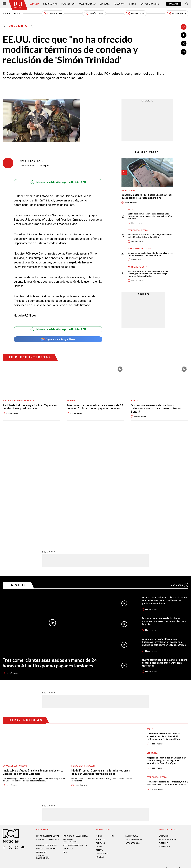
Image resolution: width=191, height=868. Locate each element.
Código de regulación (47, 738)
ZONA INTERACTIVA (167, 733)
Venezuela (152, 646)
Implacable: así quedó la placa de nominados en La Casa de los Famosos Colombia (33, 665)
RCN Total (101, 733)
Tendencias (119, 4)
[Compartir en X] (184, 43)
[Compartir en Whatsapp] (184, 52)
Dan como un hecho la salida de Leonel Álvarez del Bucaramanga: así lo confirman (150, 254)
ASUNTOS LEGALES (134, 733)
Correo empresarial (46, 742)
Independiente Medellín (83, 659)
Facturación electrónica (75, 729)
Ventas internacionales (75, 738)
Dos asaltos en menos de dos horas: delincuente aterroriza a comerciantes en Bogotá (156, 409)
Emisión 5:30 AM (53, 13)
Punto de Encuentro (150, 4)
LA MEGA (100, 750)
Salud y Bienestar (87, 4)
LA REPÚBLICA (132, 729)
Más (180, 478)
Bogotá (135, 400)
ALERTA (99, 743)
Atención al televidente (48, 733)
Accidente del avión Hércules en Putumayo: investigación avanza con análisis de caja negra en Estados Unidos (149, 274)
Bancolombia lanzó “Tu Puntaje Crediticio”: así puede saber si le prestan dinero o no (147, 196)
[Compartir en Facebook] (184, 35)
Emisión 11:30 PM (177, 13)
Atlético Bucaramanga (140, 248)
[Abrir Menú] (4, 4)
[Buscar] (187, 4)
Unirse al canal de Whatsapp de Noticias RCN (58, 182)
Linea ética (68, 742)
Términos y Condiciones (138, 763)
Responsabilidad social (48, 729)
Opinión (132, 4)
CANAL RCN (174, 4)
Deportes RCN (68, 4)
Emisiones (11, 13)
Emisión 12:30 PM (94, 13)
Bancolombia (128, 190)
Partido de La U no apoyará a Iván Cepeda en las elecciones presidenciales (30, 407)
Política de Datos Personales (89, 763)
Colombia (34, 4)
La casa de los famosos (15, 659)
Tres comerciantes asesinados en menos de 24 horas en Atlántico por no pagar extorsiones (95, 407)
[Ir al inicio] (18, 5)
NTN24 (99, 729)
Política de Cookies (114, 763)
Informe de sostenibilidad (70, 734)
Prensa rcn (42, 745)
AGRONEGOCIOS (133, 736)
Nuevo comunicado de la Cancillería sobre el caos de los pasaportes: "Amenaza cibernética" (165, 556)
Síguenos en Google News (58, 339)
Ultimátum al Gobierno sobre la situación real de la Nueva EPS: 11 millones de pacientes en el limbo (164, 494)
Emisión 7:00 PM (135, 13)
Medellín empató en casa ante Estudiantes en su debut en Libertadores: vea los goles (101, 665)
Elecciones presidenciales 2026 (18, 400)
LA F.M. (99, 740)
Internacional (50, 4)
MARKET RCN (165, 740)
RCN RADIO (101, 736)
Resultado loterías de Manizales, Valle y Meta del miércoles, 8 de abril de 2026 (150, 236)
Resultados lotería (138, 230)
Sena (130, 209)
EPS (149, 622)
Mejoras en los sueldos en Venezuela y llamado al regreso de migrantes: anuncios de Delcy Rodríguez (167, 654)
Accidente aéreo (136, 267)
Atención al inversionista (43, 750)
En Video (18, 478)
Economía (105, 4)
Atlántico (72, 400)
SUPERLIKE (163, 736)
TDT (112, 729)
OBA (65, 745)
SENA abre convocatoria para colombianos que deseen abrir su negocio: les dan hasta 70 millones (150, 216)
